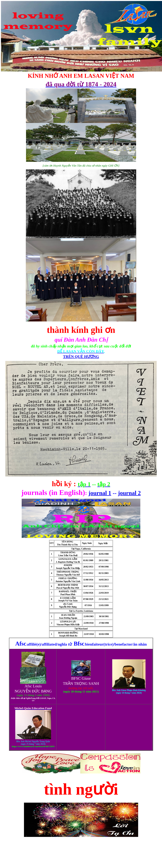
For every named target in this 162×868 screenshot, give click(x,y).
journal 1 (100, 493)
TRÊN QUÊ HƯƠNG (81, 357)
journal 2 (129, 493)
